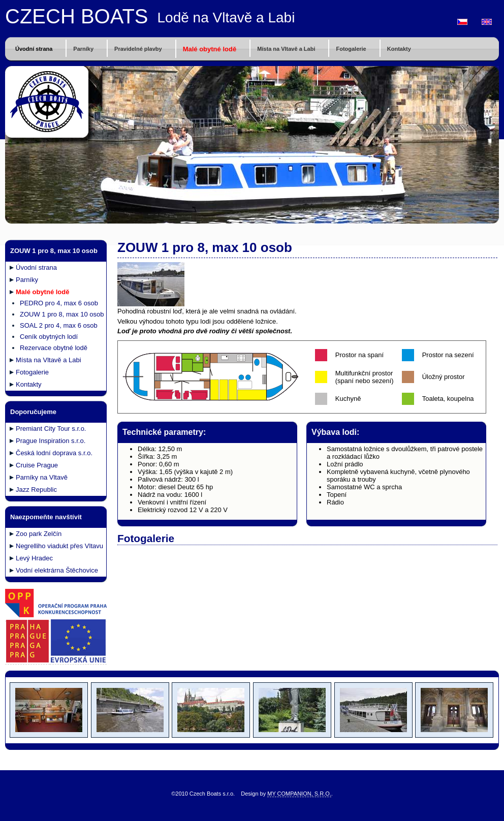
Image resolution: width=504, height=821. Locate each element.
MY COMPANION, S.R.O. (299, 794)
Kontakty (399, 49)
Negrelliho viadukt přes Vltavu (59, 546)
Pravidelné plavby (138, 49)
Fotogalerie (351, 49)
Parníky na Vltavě (42, 477)
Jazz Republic (36, 490)
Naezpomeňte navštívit (46, 517)
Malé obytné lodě (210, 49)
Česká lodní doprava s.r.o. (54, 453)
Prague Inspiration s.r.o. (51, 441)
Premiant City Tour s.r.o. (51, 429)
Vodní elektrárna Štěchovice (57, 570)
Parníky (83, 49)
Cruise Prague (37, 465)
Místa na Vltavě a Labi (286, 49)
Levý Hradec (34, 558)
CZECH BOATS (77, 16)
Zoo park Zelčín (39, 534)
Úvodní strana (34, 49)
